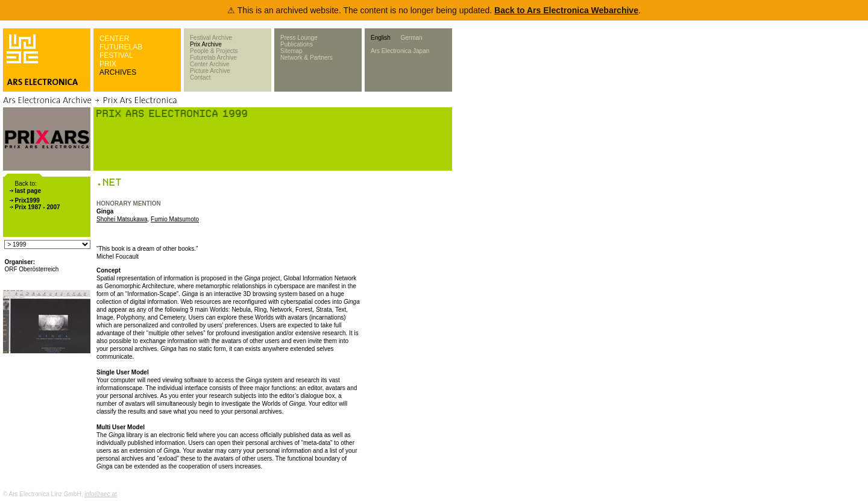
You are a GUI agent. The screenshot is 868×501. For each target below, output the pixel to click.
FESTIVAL (116, 55)
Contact (200, 77)
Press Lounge (299, 38)
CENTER (114, 39)
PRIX (108, 64)
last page (28, 191)
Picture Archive (210, 71)
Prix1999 (27, 200)
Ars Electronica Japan (400, 51)
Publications (297, 44)
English (381, 38)
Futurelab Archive (213, 58)
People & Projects (214, 51)
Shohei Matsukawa (122, 219)
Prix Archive (206, 44)
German (411, 38)
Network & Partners (307, 58)
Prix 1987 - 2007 (38, 207)
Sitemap (291, 51)
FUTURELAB (121, 47)
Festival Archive (211, 38)
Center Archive (210, 64)
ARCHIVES (118, 72)
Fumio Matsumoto (175, 219)
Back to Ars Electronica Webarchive (566, 10)
